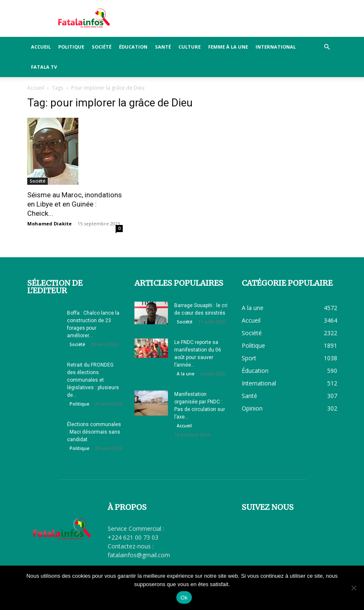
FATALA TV (44, 67)
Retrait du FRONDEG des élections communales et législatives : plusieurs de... (93, 380)
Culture (190, 47)
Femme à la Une (228, 47)
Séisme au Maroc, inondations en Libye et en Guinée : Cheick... (75, 204)
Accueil (41, 47)
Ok (184, 598)
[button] (327, 47)
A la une (186, 374)
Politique (71, 47)
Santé (163, 47)
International (276, 47)
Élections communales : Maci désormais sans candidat (94, 432)
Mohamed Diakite (49, 224)
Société (102, 47)
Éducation (133, 47)
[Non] (354, 588)
